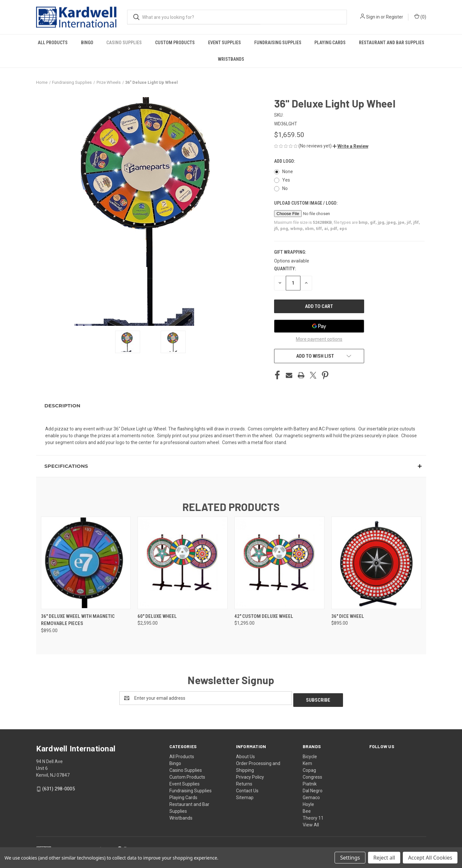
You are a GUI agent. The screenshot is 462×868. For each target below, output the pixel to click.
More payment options (319, 339)
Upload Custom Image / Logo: (306, 203)
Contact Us (247, 789)
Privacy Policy (250, 775)
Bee (307, 809)
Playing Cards (330, 43)
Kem (307, 761)
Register (395, 17)
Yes (286, 180)
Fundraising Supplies (278, 43)
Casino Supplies (124, 43)
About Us (245, 755)
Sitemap (245, 796)
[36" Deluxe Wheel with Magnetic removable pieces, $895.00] (86, 563)
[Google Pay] (319, 326)
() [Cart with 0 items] (420, 17)
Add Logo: (285, 161)
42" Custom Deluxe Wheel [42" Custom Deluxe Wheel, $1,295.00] (264, 616)
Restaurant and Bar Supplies (392, 43)
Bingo (87, 43)
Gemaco (311, 796)
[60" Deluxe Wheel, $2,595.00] (183, 563)
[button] (350, 146)
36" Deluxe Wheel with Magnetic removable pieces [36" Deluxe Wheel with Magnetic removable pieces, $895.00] (78, 620)
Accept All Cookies (430, 858)
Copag (309, 768)
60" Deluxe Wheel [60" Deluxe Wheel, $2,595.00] (157, 616)
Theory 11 (313, 816)
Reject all (384, 858)
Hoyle (308, 802)
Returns (244, 782)
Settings (350, 858)
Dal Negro (313, 789)
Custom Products (175, 43)
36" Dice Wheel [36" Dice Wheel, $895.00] (348, 616)
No (285, 188)
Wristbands (231, 59)
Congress (312, 775)
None (288, 172)
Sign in (373, 17)
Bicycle (310, 755)
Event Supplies (224, 43)
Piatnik (310, 782)
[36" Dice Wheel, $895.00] (376, 563)
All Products (53, 43)
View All (311, 823)
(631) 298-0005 (59, 787)
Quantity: (285, 269)
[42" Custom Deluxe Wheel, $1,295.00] (279, 563)
